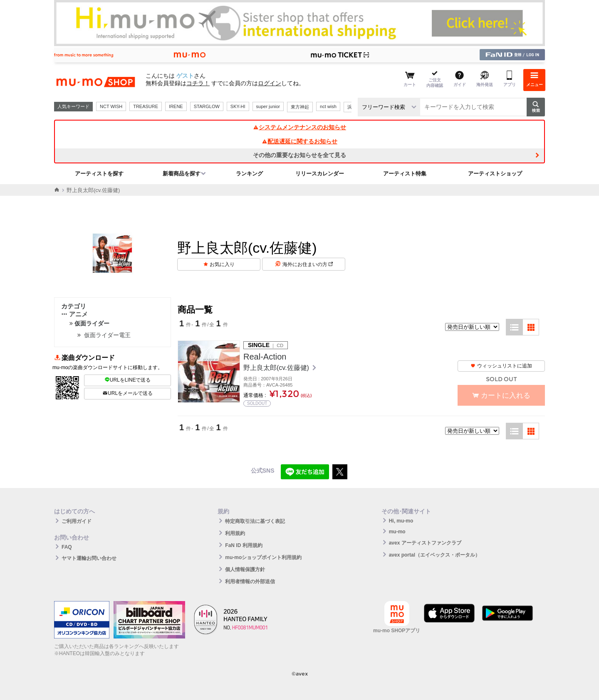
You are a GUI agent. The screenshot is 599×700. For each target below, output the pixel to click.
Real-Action (265, 357)
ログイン (270, 83)
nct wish (328, 106)
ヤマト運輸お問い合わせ (89, 558)
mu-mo (397, 532)
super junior (268, 106)
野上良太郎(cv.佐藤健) (277, 368)
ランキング (249, 174)
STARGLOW (207, 106)
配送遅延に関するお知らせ (299, 141)
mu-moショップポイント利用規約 (263, 557)
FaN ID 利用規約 (244, 545)
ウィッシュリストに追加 (501, 366)
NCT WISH (111, 106)
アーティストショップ (495, 174)
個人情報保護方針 (245, 569)
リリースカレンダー (320, 174)
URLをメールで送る (127, 393)
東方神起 (300, 107)
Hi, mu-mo (401, 521)
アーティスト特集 (405, 174)
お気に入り (222, 264)
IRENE (176, 106)
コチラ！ (198, 83)
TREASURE (146, 106)
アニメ (74, 314)
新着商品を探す (182, 174)
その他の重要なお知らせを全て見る (299, 155)
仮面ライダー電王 (107, 335)
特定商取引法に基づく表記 (255, 521)
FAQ (67, 547)
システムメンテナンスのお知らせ (299, 127)
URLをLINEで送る (128, 380)
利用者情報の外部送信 (250, 582)
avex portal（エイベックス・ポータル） (434, 555)
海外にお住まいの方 (308, 264)
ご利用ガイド (77, 521)
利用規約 (235, 533)
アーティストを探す (99, 174)
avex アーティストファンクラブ (425, 543)
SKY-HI (238, 106)
